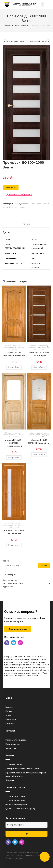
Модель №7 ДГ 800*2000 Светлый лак (14, 354)
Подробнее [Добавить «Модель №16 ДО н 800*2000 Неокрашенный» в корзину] (14, 457)
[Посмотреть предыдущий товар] (5, 41)
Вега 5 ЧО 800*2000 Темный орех (39, 354)
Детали (27, 224)
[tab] (27, 224)
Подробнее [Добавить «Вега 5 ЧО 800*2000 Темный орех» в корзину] (39, 367)
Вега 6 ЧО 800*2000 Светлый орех (14, 532)
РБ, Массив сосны (17, 348)
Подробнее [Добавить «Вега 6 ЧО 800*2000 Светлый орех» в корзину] (14, 545)
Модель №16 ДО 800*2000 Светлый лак (39, 441)
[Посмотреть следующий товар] (48, 41)
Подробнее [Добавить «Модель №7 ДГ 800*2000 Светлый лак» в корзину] (14, 367)
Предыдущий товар (16, 41)
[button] (42, 4)
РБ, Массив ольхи (17, 207)
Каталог (24, 25)
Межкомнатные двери (12, 347)
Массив (17, 204)
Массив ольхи (28, 204)
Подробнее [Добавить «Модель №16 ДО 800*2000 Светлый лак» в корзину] (39, 454)
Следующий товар (38, 41)
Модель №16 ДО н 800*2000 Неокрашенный (14, 443)
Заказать (11, 188)
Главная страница (11, 25)
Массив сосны (17, 346)
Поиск (6, 561)
